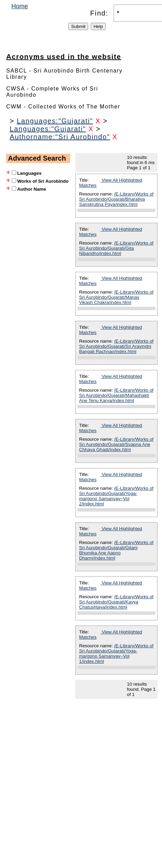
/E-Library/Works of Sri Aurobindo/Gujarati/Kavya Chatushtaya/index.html (116, 602)
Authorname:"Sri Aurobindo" (60, 137)
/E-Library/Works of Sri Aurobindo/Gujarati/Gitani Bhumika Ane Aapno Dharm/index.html (116, 550)
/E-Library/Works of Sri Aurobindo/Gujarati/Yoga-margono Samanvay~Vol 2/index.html (116, 496)
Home (20, 6)
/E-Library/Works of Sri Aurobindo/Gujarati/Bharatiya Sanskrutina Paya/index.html (116, 199)
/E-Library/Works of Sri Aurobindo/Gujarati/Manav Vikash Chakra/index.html (116, 297)
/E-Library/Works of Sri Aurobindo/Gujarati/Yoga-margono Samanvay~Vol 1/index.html (116, 654)
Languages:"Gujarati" (55, 121)
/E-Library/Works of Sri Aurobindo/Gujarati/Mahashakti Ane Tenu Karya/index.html (116, 395)
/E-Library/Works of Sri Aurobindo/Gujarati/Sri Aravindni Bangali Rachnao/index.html (116, 346)
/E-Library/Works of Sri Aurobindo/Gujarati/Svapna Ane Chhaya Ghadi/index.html (116, 444)
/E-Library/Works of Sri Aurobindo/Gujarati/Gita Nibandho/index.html (116, 248)
